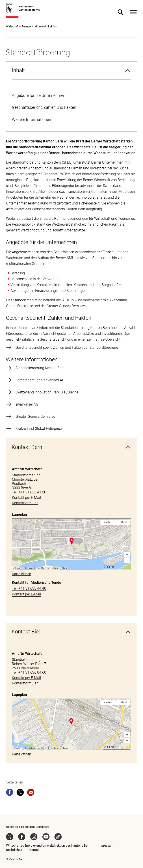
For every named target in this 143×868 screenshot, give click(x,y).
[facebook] (10, 793)
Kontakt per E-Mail (26, 594)
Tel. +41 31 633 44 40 (29, 588)
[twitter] (20, 793)
